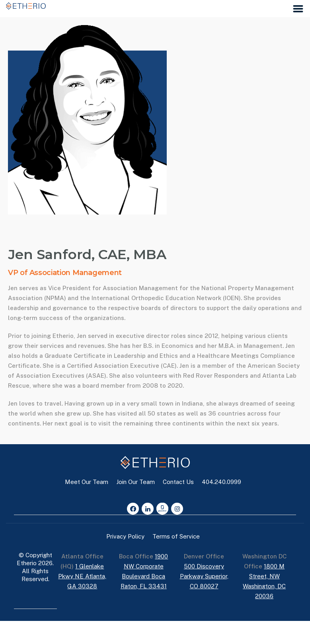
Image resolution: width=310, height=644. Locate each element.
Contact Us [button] (178, 482)
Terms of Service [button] (176, 536)
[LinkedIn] (148, 509)
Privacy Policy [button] (125, 536)
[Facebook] (133, 509)
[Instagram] (177, 509)
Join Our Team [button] (136, 482)
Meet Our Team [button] (87, 482)
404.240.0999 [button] (221, 482)
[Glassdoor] (162, 509)
